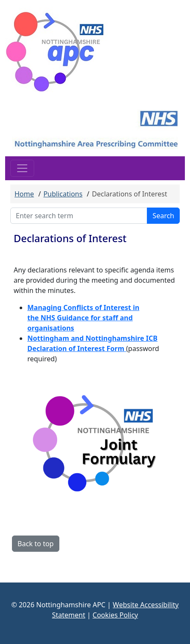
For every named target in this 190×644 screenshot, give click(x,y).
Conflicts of (83, 307)
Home (24, 194)
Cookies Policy (115, 615)
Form (114, 348)
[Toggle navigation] (22, 168)
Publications (63, 194)
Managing (45, 307)
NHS (49, 318)
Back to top (36, 544)
